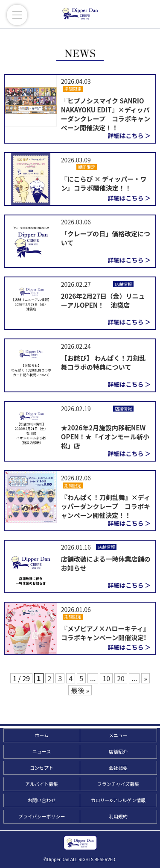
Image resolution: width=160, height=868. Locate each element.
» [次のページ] (145, 678)
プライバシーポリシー (42, 816)
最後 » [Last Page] (80, 690)
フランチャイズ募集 (118, 784)
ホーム (42, 735)
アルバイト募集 (42, 784)
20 (121, 678)
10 (106, 678)
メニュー (118, 735)
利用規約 (118, 816)
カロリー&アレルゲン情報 (118, 800)
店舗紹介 (118, 751)
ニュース (42, 751)
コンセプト (42, 768)
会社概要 (118, 768)
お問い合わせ (42, 800)
